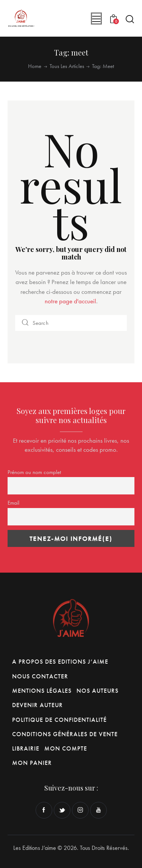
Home (35, 66)
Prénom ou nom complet (34, 472)
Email (13, 503)
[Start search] (130, 19)
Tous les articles (67, 66)
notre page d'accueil (70, 301)
